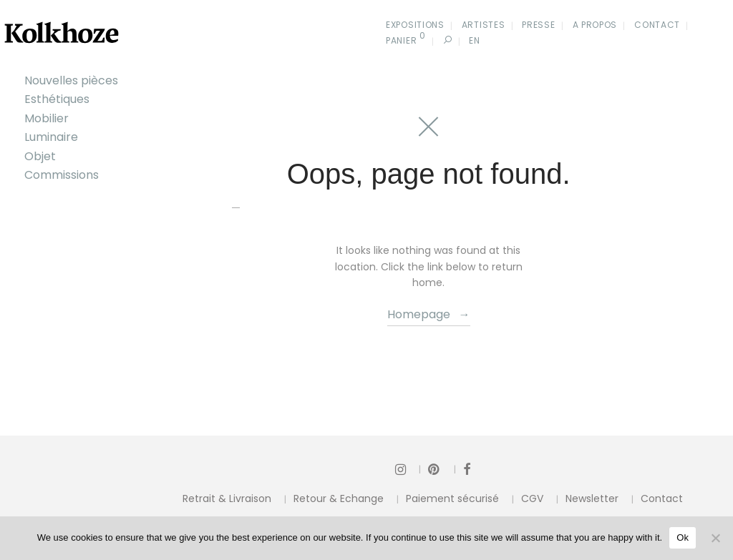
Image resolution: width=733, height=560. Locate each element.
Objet (40, 156)
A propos (595, 25)
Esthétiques (57, 99)
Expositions (415, 25)
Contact (657, 25)
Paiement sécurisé (452, 498)
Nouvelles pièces (71, 80)
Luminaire (51, 137)
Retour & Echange (339, 498)
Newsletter (592, 498)
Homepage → (429, 314)
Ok (683, 537)
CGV (532, 498)
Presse (538, 25)
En (474, 40)
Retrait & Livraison (227, 498)
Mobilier (47, 118)
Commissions (62, 175)
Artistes (484, 25)
